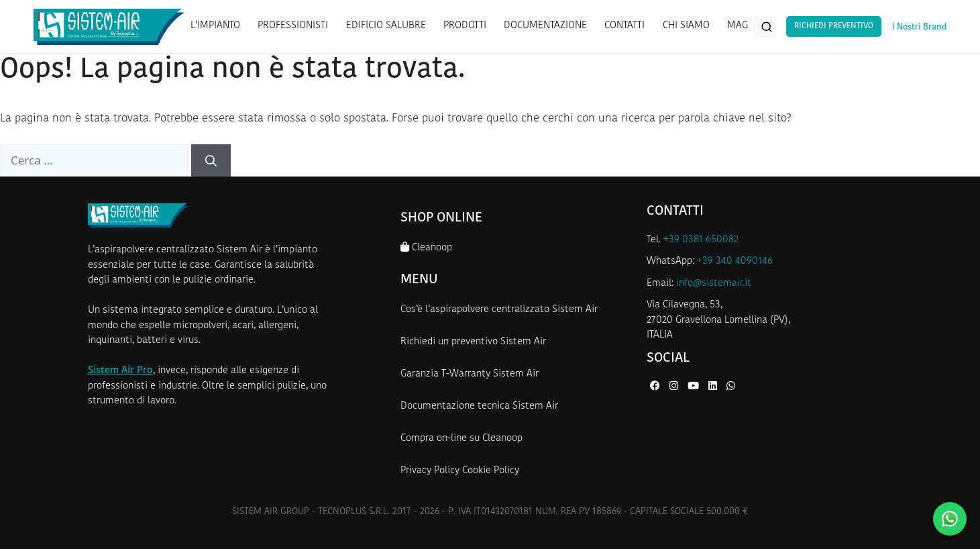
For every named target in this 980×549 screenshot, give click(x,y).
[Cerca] (211, 160)
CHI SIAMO (686, 26)
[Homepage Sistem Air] (109, 27)
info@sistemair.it (714, 284)
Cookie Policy (491, 471)
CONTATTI (624, 26)
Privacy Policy (430, 471)
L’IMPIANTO (215, 26)
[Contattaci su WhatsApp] (950, 519)
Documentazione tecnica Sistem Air (479, 406)
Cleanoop (426, 247)
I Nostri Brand (919, 27)
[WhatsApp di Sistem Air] (731, 387)
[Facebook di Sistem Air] (656, 387)
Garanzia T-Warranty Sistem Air (470, 374)
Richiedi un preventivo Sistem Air (473, 342)
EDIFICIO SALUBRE (386, 26)
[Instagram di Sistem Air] (675, 387)
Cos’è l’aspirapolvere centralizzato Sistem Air (499, 310)
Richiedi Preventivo (834, 26)
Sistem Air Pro (120, 371)
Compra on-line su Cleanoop (461, 439)
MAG (738, 26)
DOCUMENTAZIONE (545, 26)
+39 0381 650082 (701, 240)
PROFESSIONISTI (293, 26)
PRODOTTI (465, 26)
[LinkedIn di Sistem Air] (714, 387)
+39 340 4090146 (735, 261)
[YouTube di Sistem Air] (695, 387)
